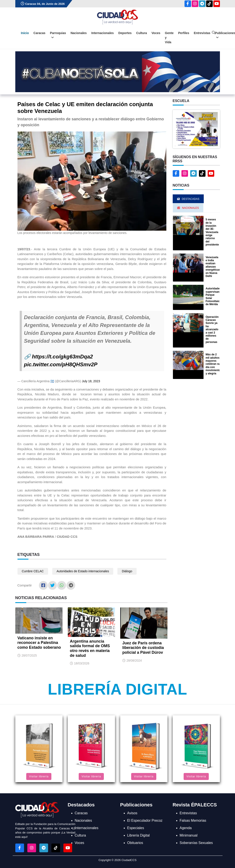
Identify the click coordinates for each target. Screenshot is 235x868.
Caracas (39, 33)
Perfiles (184, 33)
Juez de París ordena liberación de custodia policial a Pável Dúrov (143, 648)
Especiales (136, 828)
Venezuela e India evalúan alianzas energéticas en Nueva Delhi (213, 267)
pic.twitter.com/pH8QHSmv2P (61, 364)
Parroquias (58, 35)
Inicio (25, 33)
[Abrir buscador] (214, 33)
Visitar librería (39, 776)
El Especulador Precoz (145, 820)
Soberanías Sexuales (196, 843)
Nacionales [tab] (188, 208)
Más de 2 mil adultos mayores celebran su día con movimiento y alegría (213, 364)
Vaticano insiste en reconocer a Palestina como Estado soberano (39, 643)
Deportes (125, 33)
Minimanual (189, 835)
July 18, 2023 (91, 381)
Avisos (132, 813)
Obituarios (135, 843)
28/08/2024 (134, 661)
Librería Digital (117, 689)
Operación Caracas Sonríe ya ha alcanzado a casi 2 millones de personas (212, 329)
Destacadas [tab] (188, 199)
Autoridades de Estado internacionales (83, 571)
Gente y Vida (169, 38)
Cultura (142, 33)
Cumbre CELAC (33, 571)
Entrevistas (202, 33)
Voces (156, 33)
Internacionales (103, 33)
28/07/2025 (29, 655)
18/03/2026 (82, 663)
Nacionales (79, 33)
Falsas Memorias (193, 820)
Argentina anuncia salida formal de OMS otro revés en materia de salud (90, 648)
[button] (196, 129)
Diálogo (127, 571)
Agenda (186, 828)
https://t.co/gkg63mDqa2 (62, 357)
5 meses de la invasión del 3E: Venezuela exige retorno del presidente (212, 232)
